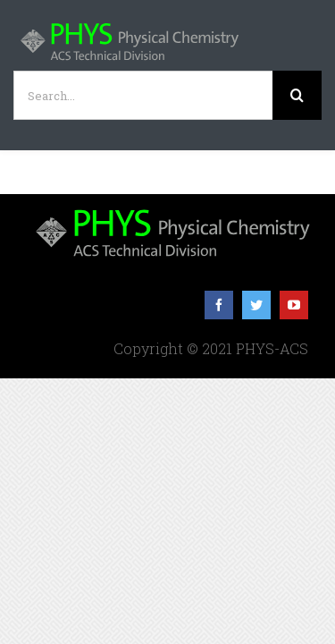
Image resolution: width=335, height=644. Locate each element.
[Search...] (143, 95)
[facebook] (219, 350)
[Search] (297, 95)
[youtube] (294, 350)
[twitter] (256, 350)
